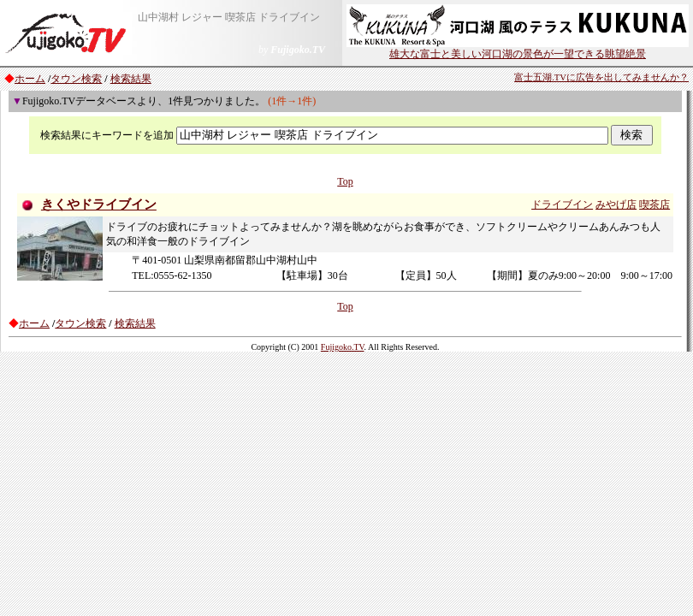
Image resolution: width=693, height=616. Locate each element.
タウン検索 (76, 79)
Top (345, 181)
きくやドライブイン (99, 204)
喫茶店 (654, 204)
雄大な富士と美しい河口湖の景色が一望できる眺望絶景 (518, 49)
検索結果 (131, 79)
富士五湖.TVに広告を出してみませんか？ (601, 77)
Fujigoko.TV (343, 347)
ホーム (30, 79)
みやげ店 (616, 204)
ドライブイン (562, 204)
